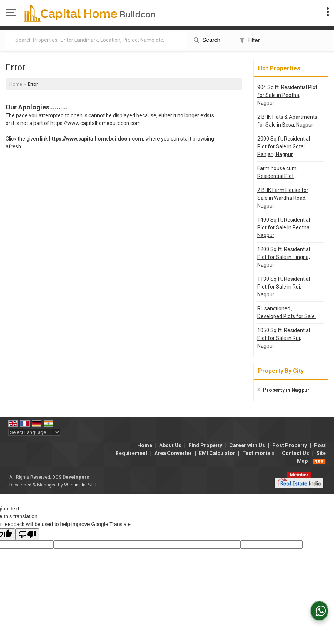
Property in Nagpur (286, 390)
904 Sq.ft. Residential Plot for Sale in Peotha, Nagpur (287, 95)
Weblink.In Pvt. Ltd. (83, 485)
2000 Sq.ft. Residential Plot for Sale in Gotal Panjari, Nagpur (284, 146)
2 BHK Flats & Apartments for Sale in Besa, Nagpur (287, 121)
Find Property (205, 445)
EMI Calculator (217, 453)
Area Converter (173, 453)
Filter (250, 40)
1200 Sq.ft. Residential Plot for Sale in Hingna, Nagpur (284, 257)
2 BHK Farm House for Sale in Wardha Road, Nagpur (283, 198)
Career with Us (247, 445)
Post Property (290, 445)
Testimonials (258, 453)
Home (16, 84)
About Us (170, 445)
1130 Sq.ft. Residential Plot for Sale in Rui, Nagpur (284, 287)
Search (207, 40)
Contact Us (295, 453)
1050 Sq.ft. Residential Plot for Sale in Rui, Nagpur (284, 338)
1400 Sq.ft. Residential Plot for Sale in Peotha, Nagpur (284, 227)
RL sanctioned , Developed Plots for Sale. (287, 312)
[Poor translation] (27, 534)
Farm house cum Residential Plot (277, 172)
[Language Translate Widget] (34, 432)
